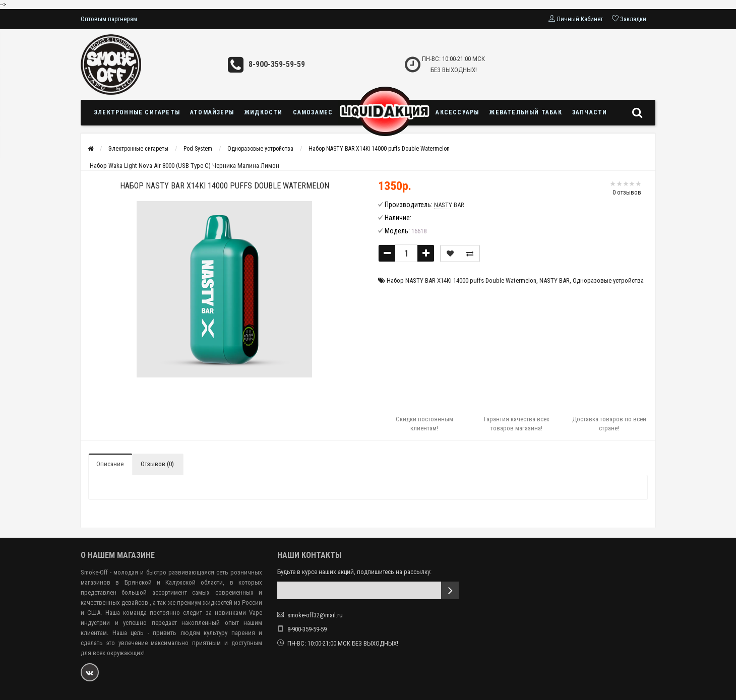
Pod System (198, 149)
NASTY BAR (555, 280)
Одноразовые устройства (260, 149)
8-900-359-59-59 (277, 64)
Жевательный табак (525, 112)
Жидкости (263, 112)
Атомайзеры (212, 112)
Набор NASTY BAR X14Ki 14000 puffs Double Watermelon (379, 149)
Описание (110, 464)
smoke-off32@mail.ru (315, 615)
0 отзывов (627, 192)
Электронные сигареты (137, 112)
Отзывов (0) (157, 464)
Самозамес (313, 112)
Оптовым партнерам (109, 19)
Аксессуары (457, 112)
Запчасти (590, 112)
